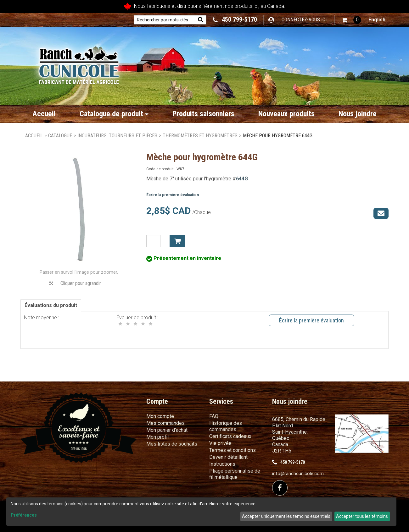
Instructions (222, 464)
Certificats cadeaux (230, 436)
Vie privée (220, 443)
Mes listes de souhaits (172, 444)
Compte (157, 401)
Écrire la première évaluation (173, 195)
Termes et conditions (233, 450)
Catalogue (60, 136)
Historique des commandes (226, 426)
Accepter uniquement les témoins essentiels (286, 516)
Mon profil (157, 437)
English (377, 20)
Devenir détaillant (228, 457)
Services (221, 401)
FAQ (214, 416)
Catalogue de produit (114, 114)
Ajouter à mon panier (177, 241)
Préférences (24, 515)
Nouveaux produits (286, 114)
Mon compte (160, 416)
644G (242, 179)
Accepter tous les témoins (362, 516)
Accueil (44, 114)
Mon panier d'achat (167, 430)
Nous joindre (358, 114)
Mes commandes (165, 423)
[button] (352, 20)
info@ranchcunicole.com (298, 474)
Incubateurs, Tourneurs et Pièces (117, 136)
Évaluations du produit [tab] (51, 305)
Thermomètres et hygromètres (200, 136)
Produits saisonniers (203, 114)
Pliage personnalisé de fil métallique (235, 474)
